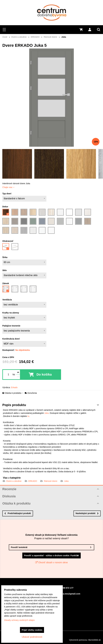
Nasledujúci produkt (87, 513)
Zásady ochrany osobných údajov (19, 620)
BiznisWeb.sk (94, 640)
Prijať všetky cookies (32, 630)
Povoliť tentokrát (19, 547)
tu (28, 416)
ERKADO (33, 481)
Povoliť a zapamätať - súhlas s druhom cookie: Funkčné (51, 555)
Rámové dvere (51, 481)
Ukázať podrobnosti (32, 637)
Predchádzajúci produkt (18, 513)
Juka (47, 413)
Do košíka (44, 374)
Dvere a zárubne (14, 481)
